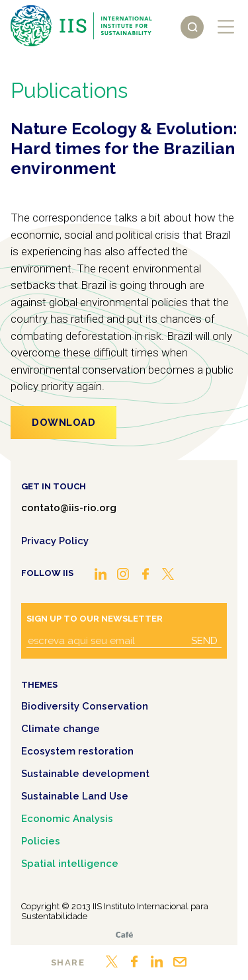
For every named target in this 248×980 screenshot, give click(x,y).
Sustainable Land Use (75, 796)
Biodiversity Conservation (85, 706)
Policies (41, 841)
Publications (69, 90)
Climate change (61, 729)
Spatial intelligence (70, 864)
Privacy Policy (55, 541)
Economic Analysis (67, 819)
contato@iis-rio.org (69, 508)
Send (204, 641)
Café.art (124, 935)
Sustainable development (85, 774)
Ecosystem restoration (77, 751)
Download (63, 423)
